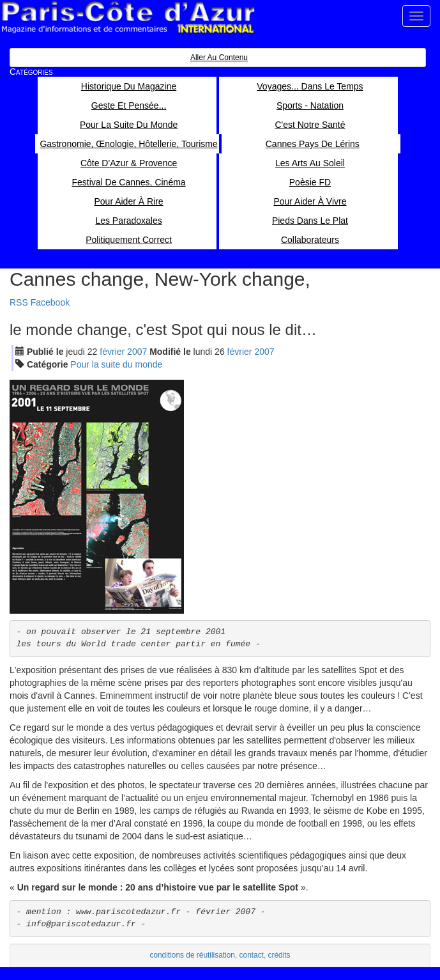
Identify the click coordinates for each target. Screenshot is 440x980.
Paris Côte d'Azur (128, 18)
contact (252, 955)
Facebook (50, 302)
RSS (19, 302)
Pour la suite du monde (116, 364)
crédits (279, 955)
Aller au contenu (219, 58)
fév (112, 352)
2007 (137, 352)
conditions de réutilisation (192, 955)
